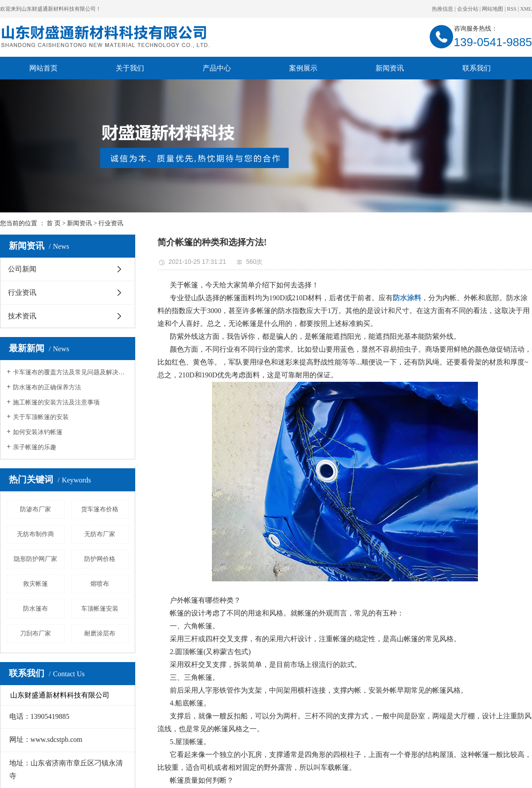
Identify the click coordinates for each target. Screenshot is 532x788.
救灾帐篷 (35, 584)
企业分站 (468, 9)
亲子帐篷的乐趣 (35, 447)
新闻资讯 (390, 68)
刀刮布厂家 (35, 633)
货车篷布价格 (100, 509)
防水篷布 (35, 609)
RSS (512, 9)
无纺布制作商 (35, 534)
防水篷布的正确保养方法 (47, 387)
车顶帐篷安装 (100, 609)
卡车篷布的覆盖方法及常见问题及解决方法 (71, 372)
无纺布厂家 (100, 534)
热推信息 (442, 9)
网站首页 (43, 68)
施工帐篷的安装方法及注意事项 (56, 402)
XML (526, 9)
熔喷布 (100, 584)
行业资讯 (111, 223)
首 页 (54, 223)
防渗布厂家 (35, 509)
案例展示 (303, 68)
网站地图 (493, 9)
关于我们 (130, 68)
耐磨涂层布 (100, 633)
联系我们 (477, 68)
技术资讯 (22, 316)
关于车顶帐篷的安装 (41, 417)
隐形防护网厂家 (35, 559)
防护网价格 (100, 559)
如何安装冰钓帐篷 (38, 432)
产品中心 (217, 68)
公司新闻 (22, 269)
